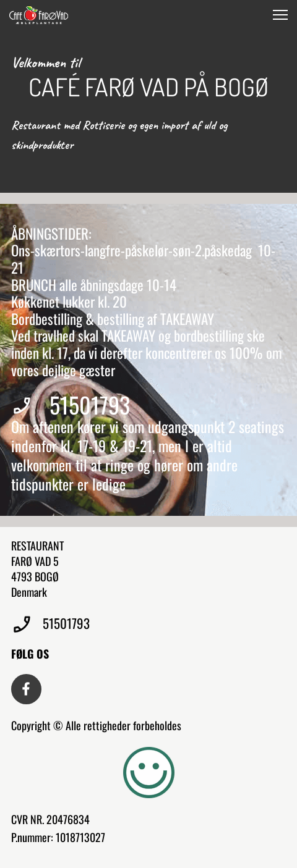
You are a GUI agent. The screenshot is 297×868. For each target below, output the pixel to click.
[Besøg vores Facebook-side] (26, 689)
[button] (280, 15)
